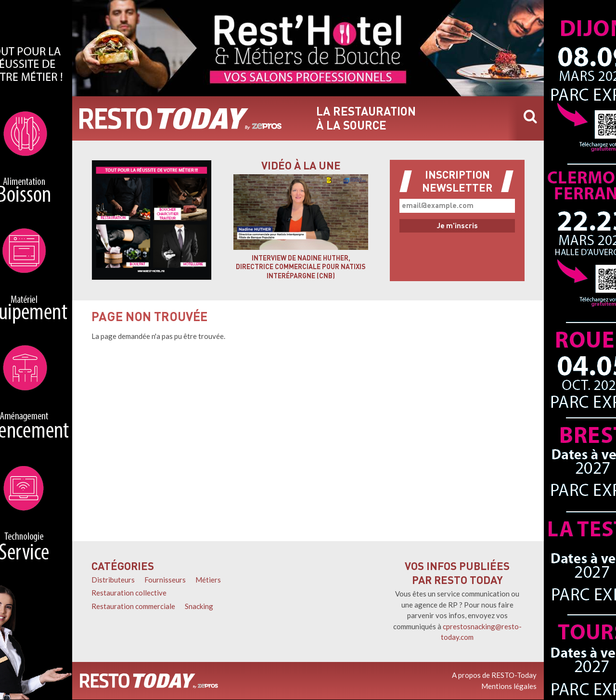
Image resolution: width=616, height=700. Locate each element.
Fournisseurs (165, 580)
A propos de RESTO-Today (494, 675)
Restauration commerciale (133, 606)
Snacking (199, 606)
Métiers (208, 580)
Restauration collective (129, 593)
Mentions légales (509, 686)
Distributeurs (113, 580)
